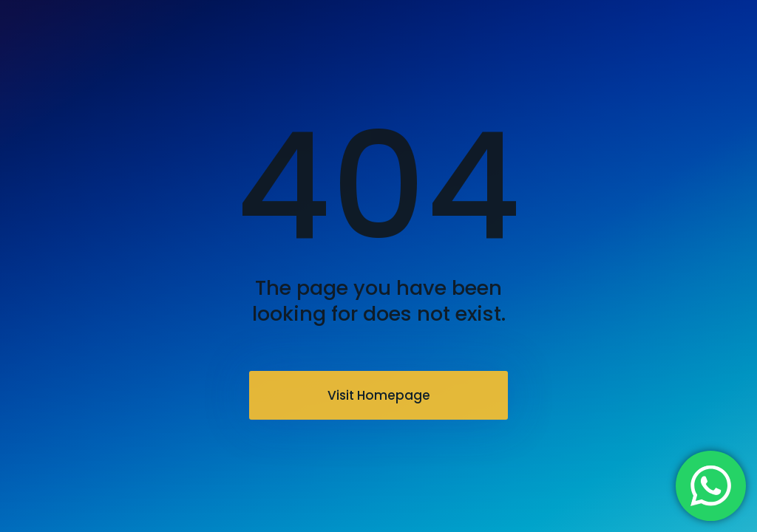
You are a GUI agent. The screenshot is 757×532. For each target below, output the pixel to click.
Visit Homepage (379, 395)
